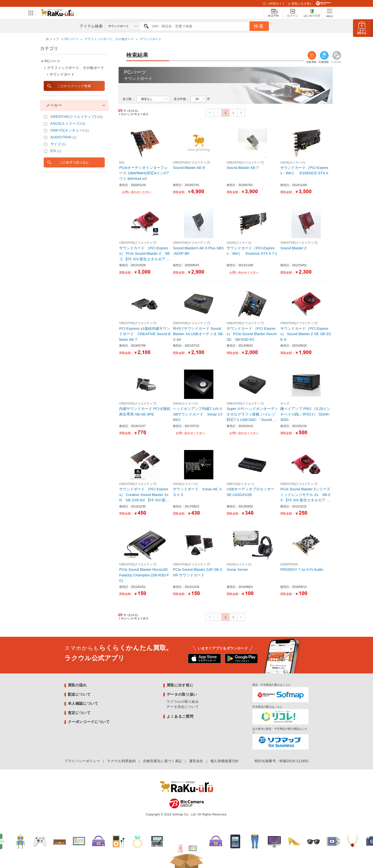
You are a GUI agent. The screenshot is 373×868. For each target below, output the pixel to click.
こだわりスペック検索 (74, 86)
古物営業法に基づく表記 (162, 761)
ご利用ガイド (274, 4)
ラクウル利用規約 (121, 761)
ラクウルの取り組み (183, 702)
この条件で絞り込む (74, 162)
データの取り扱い (182, 694)
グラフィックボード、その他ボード (109, 39)
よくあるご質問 (180, 716)
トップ (55, 39)
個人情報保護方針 (225, 761)
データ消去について (183, 707)
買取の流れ (77, 685)
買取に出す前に (300, 4)
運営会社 (196, 761)
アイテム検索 (91, 26)
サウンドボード (151, 39)
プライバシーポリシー (82, 761)
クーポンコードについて (89, 722)
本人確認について (83, 703)
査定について (79, 713)
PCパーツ (72, 39)
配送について (79, 694)
